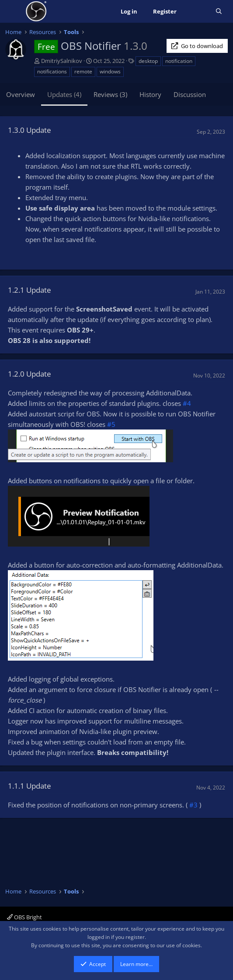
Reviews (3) (110, 94)
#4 (187, 403)
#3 (193, 805)
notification (179, 61)
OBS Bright (24, 917)
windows (110, 71)
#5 (111, 424)
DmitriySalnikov (62, 61)
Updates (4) (64, 94)
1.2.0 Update (30, 374)
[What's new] (196, 12)
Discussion (190, 94)
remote (83, 71)
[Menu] (13, 11)
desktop (148, 61)
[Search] (219, 12)
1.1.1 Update (30, 786)
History (150, 94)
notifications (52, 71)
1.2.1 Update (30, 290)
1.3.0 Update (30, 130)
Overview (21, 94)
